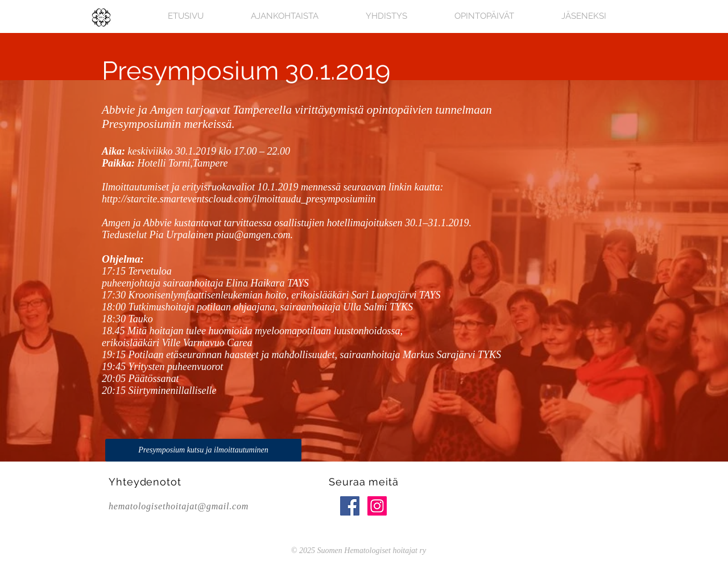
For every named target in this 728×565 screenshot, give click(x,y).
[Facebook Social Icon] (350, 506)
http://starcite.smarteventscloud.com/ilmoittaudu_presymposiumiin (239, 199)
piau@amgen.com (253, 235)
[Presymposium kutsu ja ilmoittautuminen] (203, 450)
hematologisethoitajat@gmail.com (179, 506)
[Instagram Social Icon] (377, 506)
